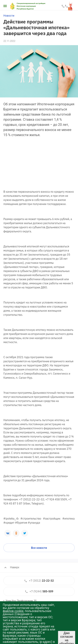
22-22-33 (63, 6)
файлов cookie (13, 611)
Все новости (39, 548)
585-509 (39, 591)
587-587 (66, 6)
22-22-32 (39, 581)
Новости (9, 16)
